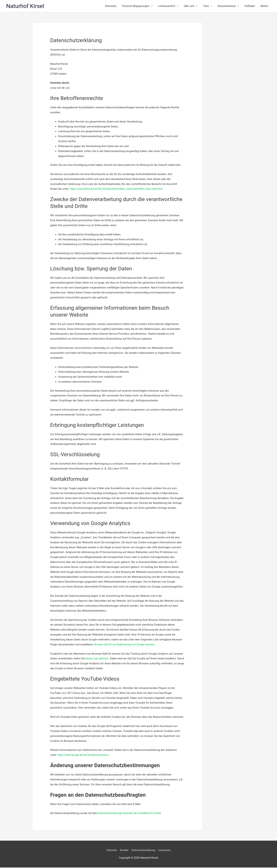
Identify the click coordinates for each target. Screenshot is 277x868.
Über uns (189, 6)
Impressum (167, 851)
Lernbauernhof (167, 6)
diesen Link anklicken (98, 659)
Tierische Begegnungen (135, 6)
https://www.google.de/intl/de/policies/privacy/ (86, 756)
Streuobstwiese (227, 6)
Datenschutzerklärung (144, 851)
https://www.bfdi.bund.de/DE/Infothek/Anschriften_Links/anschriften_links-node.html (120, 190)
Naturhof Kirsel (27, 6)
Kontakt (123, 851)
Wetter (264, 6)
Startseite (111, 6)
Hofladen (250, 6)
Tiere (206, 6)
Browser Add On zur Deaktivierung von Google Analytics (127, 645)
